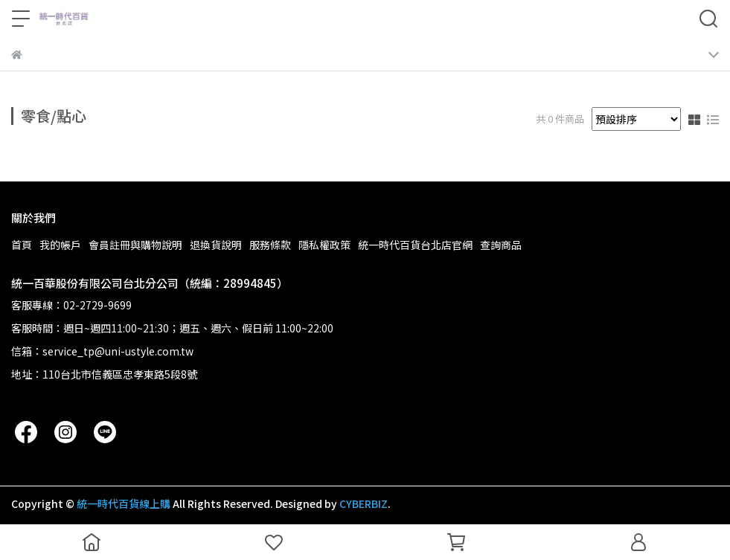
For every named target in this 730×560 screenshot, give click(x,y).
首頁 (22, 245)
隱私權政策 (324, 245)
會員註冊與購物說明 (135, 245)
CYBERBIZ (364, 503)
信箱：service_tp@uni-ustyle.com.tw (102, 351)
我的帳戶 (60, 245)
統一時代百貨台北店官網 (415, 245)
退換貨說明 (216, 245)
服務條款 (270, 245)
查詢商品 (501, 245)
